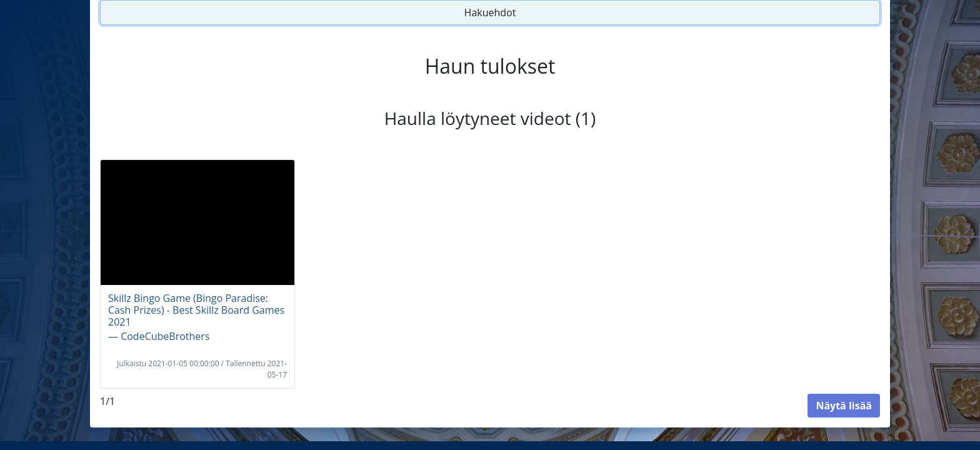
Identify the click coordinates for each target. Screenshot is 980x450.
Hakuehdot (490, 12)
